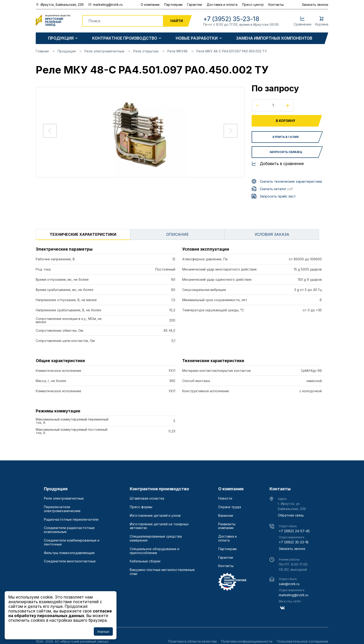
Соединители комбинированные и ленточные (72, 542)
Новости (225, 498)
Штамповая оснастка (147, 498)
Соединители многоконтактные (70, 561)
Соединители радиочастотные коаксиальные (69, 530)
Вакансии (226, 516)
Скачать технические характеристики (291, 181)
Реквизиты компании (227, 526)
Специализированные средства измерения (156, 538)
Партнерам (173, 5)
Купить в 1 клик (286, 137)
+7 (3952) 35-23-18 (294, 542)
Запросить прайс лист (278, 196)
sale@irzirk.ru (289, 584)
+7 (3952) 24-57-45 (294, 531)
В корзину (286, 121)
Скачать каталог (276, 189)
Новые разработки (197, 38)
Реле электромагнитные (64, 498)
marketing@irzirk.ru (294, 595)
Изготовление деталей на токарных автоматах (159, 526)
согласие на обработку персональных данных (60, 613)
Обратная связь (291, 515)
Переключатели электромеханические (62, 509)
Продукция (61, 38)
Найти (177, 21)
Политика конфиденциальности (247, 641)
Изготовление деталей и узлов (155, 516)
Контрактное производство (125, 38)
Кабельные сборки (145, 561)
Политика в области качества (192, 641)
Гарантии (195, 5)
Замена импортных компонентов (274, 38)
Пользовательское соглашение (303, 641)
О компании (150, 5)
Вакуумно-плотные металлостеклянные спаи (162, 572)
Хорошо (103, 631)
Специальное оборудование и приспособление (154, 551)
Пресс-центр (253, 5)
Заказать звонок (315, 5)
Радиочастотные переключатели (71, 520)
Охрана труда (230, 507)
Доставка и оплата (222, 5)
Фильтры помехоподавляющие (69, 553)
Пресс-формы (141, 507)
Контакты (276, 5)
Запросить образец (286, 152)
